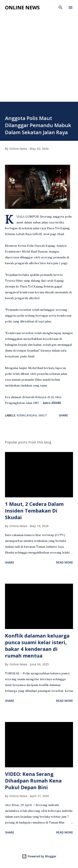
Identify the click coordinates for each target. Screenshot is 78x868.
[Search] (61, 7)
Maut (43, 415)
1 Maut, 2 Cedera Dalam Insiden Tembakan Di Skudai (34, 511)
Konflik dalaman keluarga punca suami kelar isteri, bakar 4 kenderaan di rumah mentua (37, 646)
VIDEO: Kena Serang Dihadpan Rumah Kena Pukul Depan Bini (33, 781)
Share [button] (63, 415)
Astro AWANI (52, 403)
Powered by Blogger (39, 856)
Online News (22, 7)
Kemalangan (27, 415)
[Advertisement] (39, 61)
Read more (65, 562)
